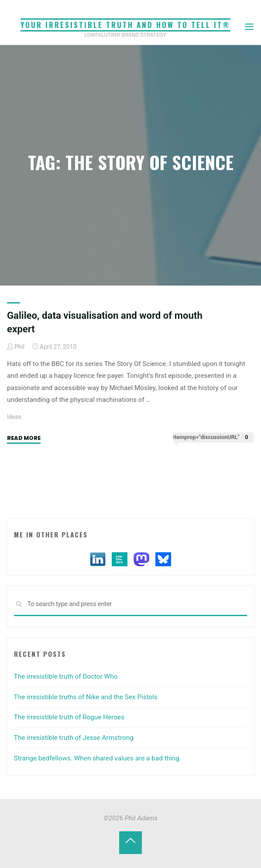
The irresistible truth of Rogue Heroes (69, 717)
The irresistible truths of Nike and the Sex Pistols (86, 697)
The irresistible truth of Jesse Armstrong (74, 738)
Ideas (14, 417)
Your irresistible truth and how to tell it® (125, 25)
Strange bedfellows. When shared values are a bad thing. (98, 758)
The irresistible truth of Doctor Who (66, 676)
